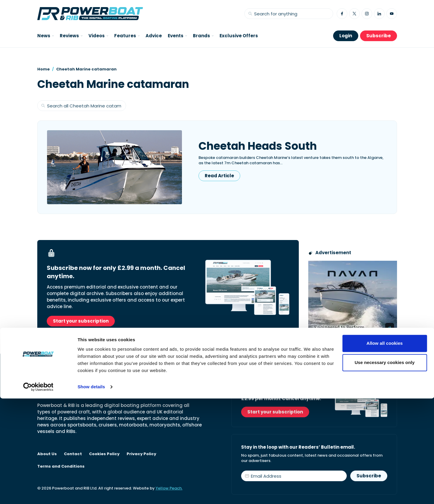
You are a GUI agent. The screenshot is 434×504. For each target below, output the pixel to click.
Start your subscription (81, 321)
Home (43, 69)
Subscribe (379, 36)
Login (346, 36)
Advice (154, 36)
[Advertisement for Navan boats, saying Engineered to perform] (353, 298)
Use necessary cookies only (385, 468)
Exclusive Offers (239, 36)
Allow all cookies (385, 449)
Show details (91, 492)
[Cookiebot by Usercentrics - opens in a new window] (38, 492)
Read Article (219, 176)
